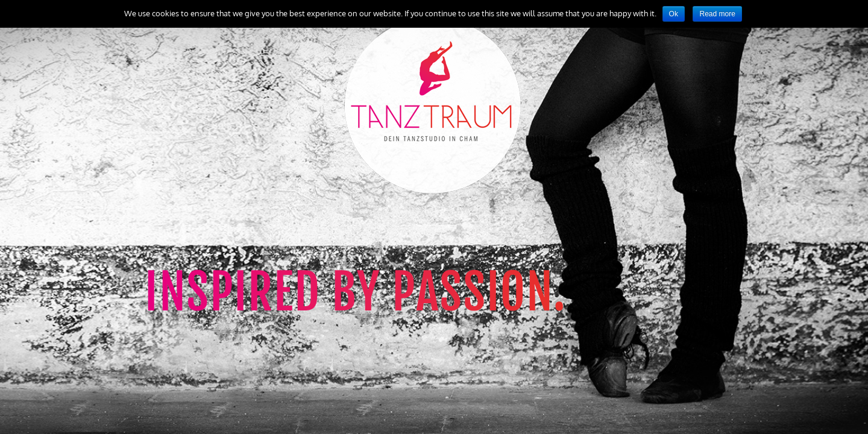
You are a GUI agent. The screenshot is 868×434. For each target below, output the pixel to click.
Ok (674, 14)
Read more (717, 14)
